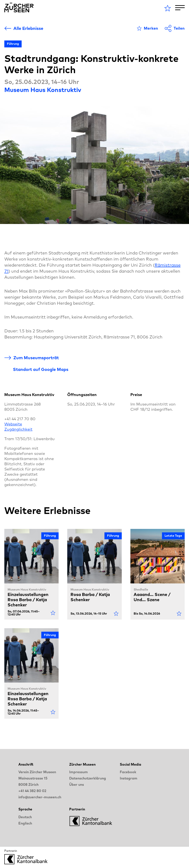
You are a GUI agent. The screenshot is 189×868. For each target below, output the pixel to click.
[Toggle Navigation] (180, 8)
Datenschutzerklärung (88, 778)
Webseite (13, 424)
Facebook (128, 772)
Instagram (129, 778)
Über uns (77, 784)
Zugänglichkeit (18, 429)
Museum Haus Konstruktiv (43, 90)
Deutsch (25, 817)
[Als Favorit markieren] (147, 28)
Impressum (78, 772)
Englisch (25, 823)
